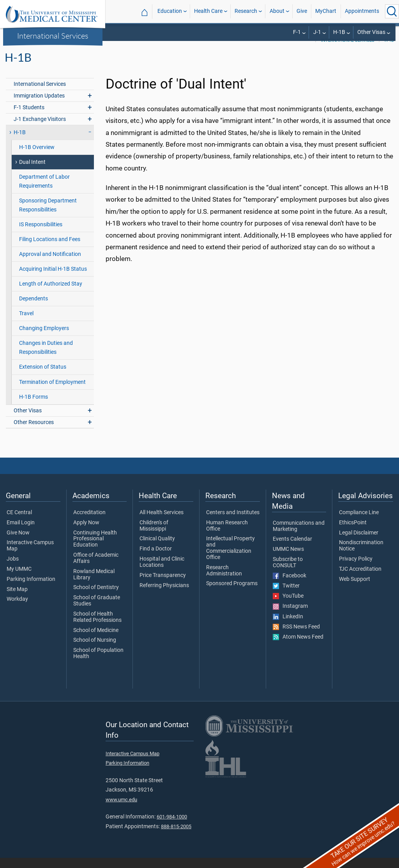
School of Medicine (96, 641)
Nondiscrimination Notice (361, 556)
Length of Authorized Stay (51, 294)
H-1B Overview (37, 157)
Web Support (355, 589)
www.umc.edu (121, 810)
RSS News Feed (296, 637)
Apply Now (86, 533)
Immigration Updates (39, 106)
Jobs (13, 569)
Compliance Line (359, 523)
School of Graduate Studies (97, 611)
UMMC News (288, 559)
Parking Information (31, 589)
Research (246, 11)
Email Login (21, 533)
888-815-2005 (176, 837)
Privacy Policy (356, 569)
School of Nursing (95, 650)
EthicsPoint (353, 533)
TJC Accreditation (360, 579)
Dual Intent (32, 172)
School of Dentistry (96, 598)
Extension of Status (43, 377)
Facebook (290, 586)
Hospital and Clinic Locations (162, 572)
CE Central (19, 523)
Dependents (34, 309)
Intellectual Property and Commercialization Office (230, 558)
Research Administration (224, 581)
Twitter (286, 596)
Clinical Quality (157, 549)
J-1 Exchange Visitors (40, 129)
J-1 (317, 32)
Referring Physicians (164, 596)
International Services (53, 36)
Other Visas (371, 32)
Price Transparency (163, 586)
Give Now (18, 543)
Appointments (362, 11)
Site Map (17, 600)
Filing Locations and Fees (50, 249)
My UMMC (19, 579)
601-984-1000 (172, 827)
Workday (17, 609)
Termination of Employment (52, 392)
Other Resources (34, 432)
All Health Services (162, 523)
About (277, 11)
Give (302, 11)
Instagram (290, 616)
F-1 (297, 32)
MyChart (326, 11)
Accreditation (89, 523)
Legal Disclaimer (359, 543)
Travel (26, 324)
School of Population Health (98, 664)
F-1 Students (29, 118)
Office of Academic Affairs (96, 568)
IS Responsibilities (41, 235)
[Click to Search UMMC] (392, 11)
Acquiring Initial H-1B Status (53, 279)
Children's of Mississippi (154, 536)
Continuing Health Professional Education (95, 549)
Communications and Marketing (299, 536)
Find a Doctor (156, 559)
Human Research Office (227, 536)
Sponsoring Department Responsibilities (48, 215)
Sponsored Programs (232, 594)
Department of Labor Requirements (44, 192)
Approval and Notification (50, 264)
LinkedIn (288, 627)
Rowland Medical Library (94, 585)
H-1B (339, 32)
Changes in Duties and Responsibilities (46, 358)
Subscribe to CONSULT (288, 573)
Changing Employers (44, 338)
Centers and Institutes (233, 523)
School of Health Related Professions (97, 627)
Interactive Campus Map (30, 556)
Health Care (208, 11)
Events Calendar (292, 549)
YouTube (288, 606)
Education (170, 11)
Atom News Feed (298, 647)
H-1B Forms (34, 407)
